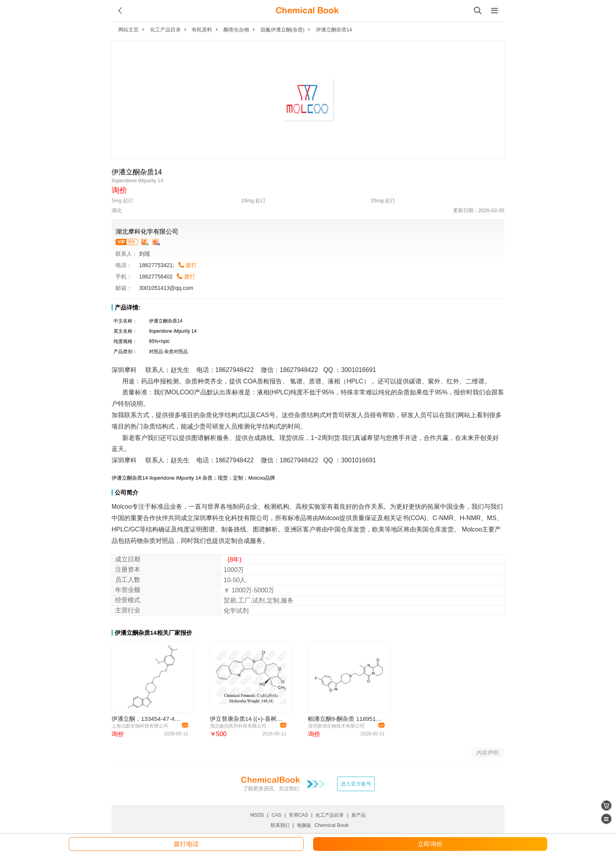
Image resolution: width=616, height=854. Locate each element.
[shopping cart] (606, 805)
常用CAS (298, 815)
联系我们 (280, 825)
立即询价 (430, 844)
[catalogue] (606, 819)
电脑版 (304, 825)
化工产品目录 (165, 30)
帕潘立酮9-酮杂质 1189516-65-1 (345, 719)
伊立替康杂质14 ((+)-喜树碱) (247, 719)
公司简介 (126, 492)
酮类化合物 (236, 30)
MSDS (257, 815)
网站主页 (128, 30)
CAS (276, 815)
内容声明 (488, 753)
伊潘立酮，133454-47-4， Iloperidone (149, 719)
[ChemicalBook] (307, 11)
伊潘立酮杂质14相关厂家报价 (153, 633)
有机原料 (202, 30)
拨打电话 (186, 844)
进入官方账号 (356, 784)
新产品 (359, 815)
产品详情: (127, 307)
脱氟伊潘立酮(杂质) (283, 30)
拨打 (191, 265)
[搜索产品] (478, 11)
